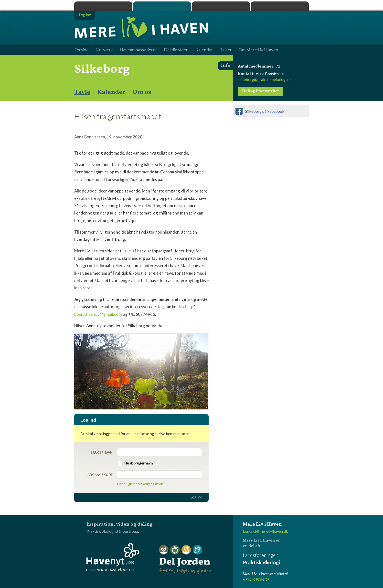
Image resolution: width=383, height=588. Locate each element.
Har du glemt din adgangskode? (141, 484)
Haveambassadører (138, 50)
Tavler (226, 50)
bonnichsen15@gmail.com (98, 314)
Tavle (82, 92)
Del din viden (176, 50)
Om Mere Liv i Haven (258, 50)
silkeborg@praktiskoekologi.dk (265, 79)
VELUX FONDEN (258, 579)
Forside (82, 50)
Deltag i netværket (261, 91)
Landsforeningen (276, 559)
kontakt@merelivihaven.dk (265, 531)
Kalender (111, 92)
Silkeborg (102, 69)
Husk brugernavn (139, 463)
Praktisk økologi (103, 6)
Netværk (104, 50)
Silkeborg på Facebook (265, 111)
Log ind (196, 497)
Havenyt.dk (280, 6)
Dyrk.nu (221, 6)
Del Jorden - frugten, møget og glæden (185, 560)
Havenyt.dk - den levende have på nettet (113, 557)
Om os (142, 92)
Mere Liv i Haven (162, 6)
